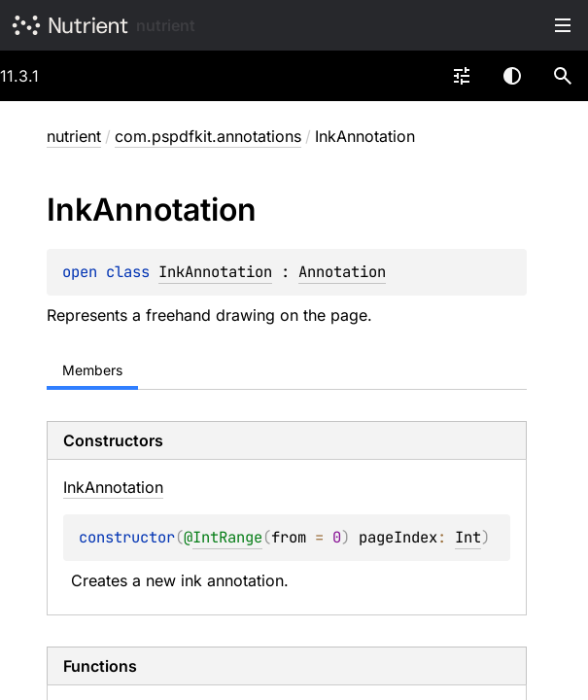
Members (92, 370)
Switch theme (512, 76)
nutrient (166, 25)
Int (468, 537)
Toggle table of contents (563, 25)
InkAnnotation (215, 272)
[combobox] (462, 76)
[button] (563, 76)
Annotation (342, 272)
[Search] (563, 76)
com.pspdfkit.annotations (208, 136)
